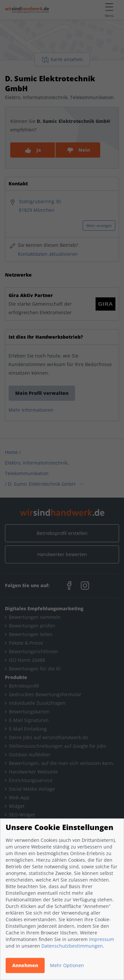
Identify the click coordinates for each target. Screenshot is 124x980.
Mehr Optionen (67, 965)
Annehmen (25, 965)
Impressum (102, 939)
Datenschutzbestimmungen (72, 946)
